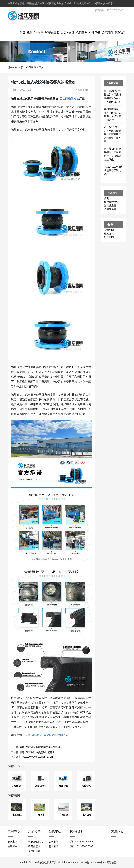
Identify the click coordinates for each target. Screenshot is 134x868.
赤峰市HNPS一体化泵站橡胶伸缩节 (47, 735)
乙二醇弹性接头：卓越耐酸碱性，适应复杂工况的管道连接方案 (112, 134)
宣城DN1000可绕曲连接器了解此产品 (113, 170)
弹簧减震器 (52, 33)
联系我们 (120, 33)
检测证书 (95, 33)
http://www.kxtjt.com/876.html (38, 757)
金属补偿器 (68, 33)
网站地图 (111, 863)
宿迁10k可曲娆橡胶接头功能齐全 (37, 752)
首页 (23, 33)
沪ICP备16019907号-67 (93, 863)
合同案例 (82, 33)
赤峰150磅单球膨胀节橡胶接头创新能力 (41, 747)
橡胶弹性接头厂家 (47, 863)
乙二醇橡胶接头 (69, 99)
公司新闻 (107, 33)
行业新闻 (109, 237)
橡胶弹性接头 (35, 33)
